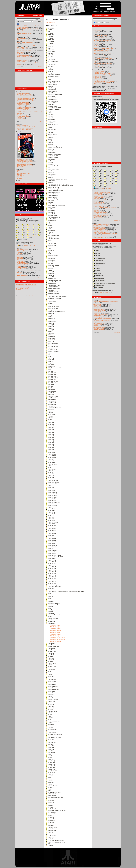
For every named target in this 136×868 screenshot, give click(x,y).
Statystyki (19, 290)
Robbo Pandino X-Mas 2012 (54, 557)
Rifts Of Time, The (52, 346)
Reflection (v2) (51, 245)
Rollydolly (49, 728)
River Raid (50, 371)
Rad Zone (49, 86)
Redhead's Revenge (52, 239)
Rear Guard (50, 201)
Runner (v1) (50, 817)
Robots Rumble (51, 668)
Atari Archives (20, 176)
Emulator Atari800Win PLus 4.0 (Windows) (28, 127)
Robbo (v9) (50, 449)
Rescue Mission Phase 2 (53, 285)
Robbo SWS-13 (51, 580)
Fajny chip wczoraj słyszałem (101, 51)
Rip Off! (49, 356)
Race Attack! (50, 60)
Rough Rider (50, 759)
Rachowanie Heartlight (53, 75)
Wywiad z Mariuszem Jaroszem (102, 192)
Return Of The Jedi (52, 308)
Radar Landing (51, 88)
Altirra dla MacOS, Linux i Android (102, 38)
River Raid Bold (51, 376)
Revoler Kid (50, 333)
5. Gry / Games (97, 76)
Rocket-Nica (50, 693)
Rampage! (49, 144)
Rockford (49, 698)
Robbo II (49, 507)
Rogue (48, 716)
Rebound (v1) (50, 211)
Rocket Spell (50, 691)
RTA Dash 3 (50, 37)
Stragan (95, 223)
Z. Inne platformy (99, 286)
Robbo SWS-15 (51, 583)
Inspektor (19, 274)
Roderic (49, 713)
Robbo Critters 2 (51, 494)
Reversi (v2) (50, 325)
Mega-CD (96, 61)
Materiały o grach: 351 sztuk (24, 164)
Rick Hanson (50, 336)
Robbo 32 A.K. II (51, 464)
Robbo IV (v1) (50, 512)
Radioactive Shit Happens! (54, 94)
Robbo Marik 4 (51, 542)
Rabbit (48, 48)
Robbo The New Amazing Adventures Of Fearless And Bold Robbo (65, 592)
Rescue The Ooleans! (53, 292)
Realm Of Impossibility (53, 192)
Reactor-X (49, 182)
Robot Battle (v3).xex (55, 634)
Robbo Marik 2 (51, 539)
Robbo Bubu (50, 491)
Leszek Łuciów (97, 206)
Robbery (49, 419)
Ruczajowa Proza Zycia (53, 792)
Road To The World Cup (53, 408)
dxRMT (95, 33)
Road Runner (50, 406)
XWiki (18, 172)
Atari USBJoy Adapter (99, 227)
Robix (48, 608)
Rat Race (49, 161)
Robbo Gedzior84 (51, 506)
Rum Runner (50, 804)
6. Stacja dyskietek (99, 263)
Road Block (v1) (51, 389)
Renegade (49, 262)
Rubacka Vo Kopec (52, 786)
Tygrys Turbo (97, 313)
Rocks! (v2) (50, 708)
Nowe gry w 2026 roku (23, 93)
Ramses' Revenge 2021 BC (54, 148)
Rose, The (49, 744)
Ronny (48, 741)
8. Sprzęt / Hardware (99, 80)
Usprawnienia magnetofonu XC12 (26, 98)
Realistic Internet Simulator (54, 191)
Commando (20, 256)
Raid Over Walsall (52, 103)
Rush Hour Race (51, 827)
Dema (107, 23)
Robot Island (50, 648)
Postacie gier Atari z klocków (24, 56)
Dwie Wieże (20, 269)
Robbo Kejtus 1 (51, 520)
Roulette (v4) (50, 766)
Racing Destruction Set (53, 81)
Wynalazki (95, 300)
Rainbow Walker (51, 121)
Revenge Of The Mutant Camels (55, 310)
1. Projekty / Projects (99, 71)
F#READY (96, 199)
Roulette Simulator (52, 771)
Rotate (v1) (50, 748)
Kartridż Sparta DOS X (23, 97)
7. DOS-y (96, 266)
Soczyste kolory (98, 325)
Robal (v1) (49, 416)
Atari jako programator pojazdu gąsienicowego (29, 45)
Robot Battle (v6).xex (55, 641)
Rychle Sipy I (50, 839)
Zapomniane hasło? (98, 12)
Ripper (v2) (50, 360)
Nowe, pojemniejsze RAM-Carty (102, 225)
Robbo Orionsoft (51, 550)
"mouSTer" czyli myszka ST (101, 226)
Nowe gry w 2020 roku (23, 102)
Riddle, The (50, 341)
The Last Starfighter (22, 267)
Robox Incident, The (52, 673)
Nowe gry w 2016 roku (23, 108)
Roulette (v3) (50, 764)
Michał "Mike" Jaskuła (99, 197)
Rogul (48, 719)
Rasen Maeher (51, 152)
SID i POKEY (97, 46)
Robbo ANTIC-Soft (52, 481)
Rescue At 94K (51, 278)
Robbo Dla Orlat (51, 497)
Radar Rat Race (51, 90)
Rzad (48, 844)
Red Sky (49, 229)
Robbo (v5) (50, 443)
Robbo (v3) (50, 439)
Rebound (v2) (50, 212)
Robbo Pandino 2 (51, 554)
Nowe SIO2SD (97, 307)
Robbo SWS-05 (51, 567)
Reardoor (49, 202)
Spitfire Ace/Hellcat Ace (23, 264)
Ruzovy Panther (51, 830)
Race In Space (51, 65)
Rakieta (49, 128)
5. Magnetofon (98, 261)
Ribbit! (49, 335)
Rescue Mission (51, 283)
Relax (48, 254)
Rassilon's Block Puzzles (54, 156)
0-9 (18, 225)
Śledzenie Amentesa (99, 205)
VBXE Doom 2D (98, 43)
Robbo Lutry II (51, 529)
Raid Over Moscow (52, 101)
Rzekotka (49, 845)
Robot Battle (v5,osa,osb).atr (57, 640)
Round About (50, 772)
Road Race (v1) (51, 398)
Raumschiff (50, 172)
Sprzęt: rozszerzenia (99, 230)
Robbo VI (49, 597)
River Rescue (50, 388)
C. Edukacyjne (98, 276)
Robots (49, 665)
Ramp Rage (50, 141)
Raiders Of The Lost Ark (53, 108)
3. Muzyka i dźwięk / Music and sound (103, 74)
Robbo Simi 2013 (51, 590)
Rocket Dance (51, 678)
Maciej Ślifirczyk (98, 214)
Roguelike (49, 718)
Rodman (49, 714)
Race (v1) (49, 55)
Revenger (49, 315)
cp (117, 171)
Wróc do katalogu (50, 23)
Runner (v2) (50, 819)
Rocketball (50, 695)
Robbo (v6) (50, 444)
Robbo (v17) (50, 436)
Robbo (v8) (50, 447)
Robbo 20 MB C (51, 457)
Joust (18, 255)
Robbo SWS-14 (51, 582)
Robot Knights (51, 651)
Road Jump (50, 394)
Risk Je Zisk (50, 365)
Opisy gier (19, 248)
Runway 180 (50, 822)
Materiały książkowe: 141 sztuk (25, 162)
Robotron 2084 (51, 663)
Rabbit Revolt (50, 51)
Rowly (48, 777)
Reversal (49, 317)
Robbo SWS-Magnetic (53, 585)
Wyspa (19, 265)
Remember (50, 257)
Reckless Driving (51, 219)
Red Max (49, 225)
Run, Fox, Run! (51, 812)
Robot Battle (50, 623)
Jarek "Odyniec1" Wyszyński (101, 215)
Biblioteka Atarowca (22, 132)
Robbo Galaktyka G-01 (53, 502)
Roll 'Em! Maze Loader (53, 721)
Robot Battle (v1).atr (55, 625)
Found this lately (98, 30)
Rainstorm (50, 123)
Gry (96, 23)
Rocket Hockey (51, 680)
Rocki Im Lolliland (52, 700)
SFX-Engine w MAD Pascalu (24, 94)
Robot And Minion (52, 618)
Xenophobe (20, 259)
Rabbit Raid (50, 50)
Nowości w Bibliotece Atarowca (25, 42)
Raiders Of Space (51, 106)
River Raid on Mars (52, 383)
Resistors (49, 295)
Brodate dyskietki (21, 59)
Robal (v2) (49, 418)
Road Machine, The (52, 396)
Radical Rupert (51, 93)
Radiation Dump (51, 91)
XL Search (20, 178)
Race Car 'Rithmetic (52, 61)
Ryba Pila (49, 832)
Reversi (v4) (50, 328)
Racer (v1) (49, 70)
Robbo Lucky (50, 524)
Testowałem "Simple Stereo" (101, 314)
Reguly (49, 252)
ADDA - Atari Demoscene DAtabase (102, 166)
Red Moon (49, 227)
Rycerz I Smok (51, 835)
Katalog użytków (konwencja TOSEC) (103, 291)
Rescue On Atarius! (52, 287)
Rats (48, 167)
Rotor (48, 754)
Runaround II (50, 814)
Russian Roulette (51, 829)
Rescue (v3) (50, 275)
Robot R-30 (50, 655)
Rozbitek (49, 781)
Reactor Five (50, 181)
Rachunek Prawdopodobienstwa (56, 78)
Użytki (102, 23)
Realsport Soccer (51, 197)
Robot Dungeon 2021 (52, 647)
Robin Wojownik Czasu (53, 605)
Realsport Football (52, 196)
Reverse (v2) (50, 320)
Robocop (49, 612)
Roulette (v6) (50, 769)
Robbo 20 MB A (51, 454)
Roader (49, 411)
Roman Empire (51, 733)
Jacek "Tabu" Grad (98, 211)
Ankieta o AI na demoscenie (24, 31)
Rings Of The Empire (52, 351)
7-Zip (30, 245)
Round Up (49, 774)
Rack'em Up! (50, 83)
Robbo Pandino (51, 552)
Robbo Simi (50, 588)
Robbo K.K (50, 515)
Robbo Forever (21, 260)
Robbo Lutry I (50, 527)
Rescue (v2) (50, 274)
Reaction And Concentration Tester (56, 179)
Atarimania (20, 174)
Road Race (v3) (51, 401)
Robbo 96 (49, 472)
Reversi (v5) (50, 330)
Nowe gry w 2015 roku (23, 110)
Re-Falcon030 (21, 49)
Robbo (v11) (50, 426)
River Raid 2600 (51, 373)
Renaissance (50, 260)
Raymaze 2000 (51, 174)
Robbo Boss (50, 489)
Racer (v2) (49, 71)
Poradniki (19, 92)
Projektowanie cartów (99, 311)
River (48, 370)
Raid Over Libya (51, 99)
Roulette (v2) (50, 762)
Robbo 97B (50, 476)
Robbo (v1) (50, 423)
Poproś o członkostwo (110, 12)
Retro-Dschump (51, 302)
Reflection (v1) (51, 244)
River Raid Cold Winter (53, 378)
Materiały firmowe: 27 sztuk (24, 163)
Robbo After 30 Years (53, 484)
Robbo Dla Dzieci (51, 496)
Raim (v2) (49, 118)
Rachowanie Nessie (52, 76)
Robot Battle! (50, 643)
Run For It (49, 807)
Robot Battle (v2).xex (55, 630)
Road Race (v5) (51, 404)
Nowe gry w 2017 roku (23, 105)
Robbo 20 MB (50, 452)
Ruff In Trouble (51, 796)
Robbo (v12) (50, 428)
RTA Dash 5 (50, 40)
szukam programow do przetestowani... (104, 48)
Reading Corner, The (52, 187)
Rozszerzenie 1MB (98, 316)
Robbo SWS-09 (51, 573)
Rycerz (49, 834)
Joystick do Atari (98, 312)
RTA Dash (49, 33)
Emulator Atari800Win (23, 126)
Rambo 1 (49, 136)
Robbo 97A (50, 474)
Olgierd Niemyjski (98, 218)
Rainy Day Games (52, 124)
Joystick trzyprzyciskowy (100, 317)
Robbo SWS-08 (51, 572)
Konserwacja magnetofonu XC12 (26, 101)
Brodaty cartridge (21, 39)
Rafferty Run (50, 96)
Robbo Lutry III (51, 530)
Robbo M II (50, 535)
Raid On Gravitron (52, 98)
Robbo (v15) (50, 433)
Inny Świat (20, 273)
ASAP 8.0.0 (20, 54)
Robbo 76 (49, 471)
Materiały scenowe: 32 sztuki (24, 160)
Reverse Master (51, 322)
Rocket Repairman (52, 686)
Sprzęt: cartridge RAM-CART (101, 232)
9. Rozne (96, 271)
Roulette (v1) (50, 761)
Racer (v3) (49, 73)
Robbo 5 (49, 467)
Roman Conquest (51, 731)
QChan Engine (21, 119)
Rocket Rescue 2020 (52, 690)
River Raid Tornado (52, 381)
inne (29, 238)
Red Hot (49, 224)
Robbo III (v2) (50, 510)
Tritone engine (21, 117)
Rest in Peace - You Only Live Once (56, 297)
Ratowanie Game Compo (54, 166)
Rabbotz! (49, 53)
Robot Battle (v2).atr (55, 629)
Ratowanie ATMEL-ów (99, 309)
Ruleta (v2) (50, 802)
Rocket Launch (51, 681)
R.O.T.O (49, 30)
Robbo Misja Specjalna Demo (55, 547)
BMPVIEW (20, 114)
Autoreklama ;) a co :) (99, 56)
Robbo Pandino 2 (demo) (54, 555)
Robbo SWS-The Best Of (53, 587)
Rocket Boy (50, 676)
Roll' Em (49, 723)
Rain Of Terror (51, 119)
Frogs (18, 252)
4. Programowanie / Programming (102, 75)
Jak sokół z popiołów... (23, 55)
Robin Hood (50, 602)
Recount (49, 222)
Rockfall (49, 696)
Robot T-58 (50, 658)
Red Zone (49, 232)
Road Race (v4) (51, 403)
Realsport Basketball (52, 194)
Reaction (49, 177)
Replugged (50, 267)
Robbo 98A (50, 477)
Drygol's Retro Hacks (22, 177)
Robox (48, 671)
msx (112, 178)
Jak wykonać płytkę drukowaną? (102, 321)
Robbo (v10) (50, 424)
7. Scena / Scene (98, 79)
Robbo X (49, 598)
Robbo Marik (50, 537)
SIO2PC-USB (97, 305)
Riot (48, 355)
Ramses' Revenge (52, 146)
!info (106, 176)
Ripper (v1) (50, 358)
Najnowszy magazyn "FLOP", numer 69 (27, 28)
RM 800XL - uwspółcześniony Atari (103, 40)
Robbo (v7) (50, 446)
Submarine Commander (23, 251)
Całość (20, 245)
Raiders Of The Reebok (53, 109)
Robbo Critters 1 (51, 492)
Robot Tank (50, 660)
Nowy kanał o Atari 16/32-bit (24, 33)
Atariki (19, 171)
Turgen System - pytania (100, 66)
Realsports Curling (52, 199)
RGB (48, 32)
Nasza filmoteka (21, 62)
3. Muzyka (97, 256)
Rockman (49, 703)
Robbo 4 (49, 466)
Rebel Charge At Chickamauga (55, 206)
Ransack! (49, 151)
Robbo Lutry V (51, 534)
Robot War (50, 661)
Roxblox (49, 779)
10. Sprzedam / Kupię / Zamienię (102, 83)
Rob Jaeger (97, 210)
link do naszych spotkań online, (102, 98)
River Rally (50, 384)
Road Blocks (50, 393)
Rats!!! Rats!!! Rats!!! (53, 169)
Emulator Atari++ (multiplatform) (25, 128)
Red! (48, 234)
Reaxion (49, 204)
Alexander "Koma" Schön (100, 213)
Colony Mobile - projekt (22, 288)
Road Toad (50, 409)
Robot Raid (50, 656)
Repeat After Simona (52, 265)
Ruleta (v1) (50, 801)
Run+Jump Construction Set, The (56, 811)
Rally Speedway (51, 129)
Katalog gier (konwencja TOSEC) (25, 243)
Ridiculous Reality (52, 343)
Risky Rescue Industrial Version (56, 368)
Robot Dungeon (51, 645)
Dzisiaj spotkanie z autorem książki (26, 40)
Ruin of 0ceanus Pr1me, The (54, 797)
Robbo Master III (51, 545)
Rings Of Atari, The (52, 350)
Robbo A (49, 479)
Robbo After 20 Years (53, 482)
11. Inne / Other (98, 84)
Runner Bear (50, 820)
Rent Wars (50, 264)
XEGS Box (96, 326)
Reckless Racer (51, 221)
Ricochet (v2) (50, 340)
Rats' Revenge (51, 171)
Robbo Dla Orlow (51, 499)
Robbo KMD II (50, 519)
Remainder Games (52, 255)
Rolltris (49, 726)
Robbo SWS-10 (51, 575)
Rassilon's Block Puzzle (53, 154)
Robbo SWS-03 (51, 563)
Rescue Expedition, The (53, 280)
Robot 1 (49, 616)
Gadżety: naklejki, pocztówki (101, 231)
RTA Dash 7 (50, 43)
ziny (106, 186)
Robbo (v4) (50, 441)
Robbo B (49, 486)
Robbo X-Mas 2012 (52, 600)
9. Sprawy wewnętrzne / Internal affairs (104, 81)
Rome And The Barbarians (54, 734)
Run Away (49, 806)
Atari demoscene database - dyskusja (26, 286)
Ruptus (49, 824)
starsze (41, 121)
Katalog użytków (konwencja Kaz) (102, 244)
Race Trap (49, 66)
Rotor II (49, 756)
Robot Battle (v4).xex (55, 636)
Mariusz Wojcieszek (99, 202)
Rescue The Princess (53, 293)
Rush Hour (50, 825)
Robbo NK (50, 549)
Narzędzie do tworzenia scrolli (25, 96)
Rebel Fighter (50, 207)
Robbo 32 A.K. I (51, 462)
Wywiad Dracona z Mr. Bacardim (102, 194)
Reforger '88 (50, 250)
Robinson (49, 607)
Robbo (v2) (50, 438)
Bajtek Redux (20, 167)
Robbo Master (51, 544)
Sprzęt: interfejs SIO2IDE (100, 236)
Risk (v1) (49, 361)
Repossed (49, 269)
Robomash (50, 613)
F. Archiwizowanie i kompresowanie (104, 283)
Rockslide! (50, 709)
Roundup (49, 776)
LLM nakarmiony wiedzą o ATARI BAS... (104, 58)
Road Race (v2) (51, 399)
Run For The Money (52, 809)
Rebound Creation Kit (53, 217)
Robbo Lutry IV (51, 532)
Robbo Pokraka (51, 559)
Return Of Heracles (52, 305)
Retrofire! (49, 303)
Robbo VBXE (50, 595)
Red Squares (50, 230)
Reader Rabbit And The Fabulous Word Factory (60, 186)
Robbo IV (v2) (50, 514)
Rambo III (49, 138)
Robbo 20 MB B (51, 456)
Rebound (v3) (50, 214)
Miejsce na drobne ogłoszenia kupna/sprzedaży (106, 233)
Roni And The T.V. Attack (53, 738)
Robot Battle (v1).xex (55, 627)
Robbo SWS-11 (51, 577)
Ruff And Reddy (51, 794)
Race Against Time (52, 58)
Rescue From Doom (52, 282)
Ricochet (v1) (50, 338)
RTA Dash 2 (50, 35)
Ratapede (49, 162)
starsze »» (41, 67)
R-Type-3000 (50, 28)
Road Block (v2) (51, 391)
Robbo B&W (50, 487)
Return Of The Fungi (52, 307)
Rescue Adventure (52, 277)
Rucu (48, 791)
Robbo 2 (49, 451)
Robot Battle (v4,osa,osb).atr (57, 638)
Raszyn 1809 (50, 159)
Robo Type (50, 610)
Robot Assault (51, 620)
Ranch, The (50, 149)
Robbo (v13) (50, 429)
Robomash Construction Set (55, 615)
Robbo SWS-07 (51, 570)
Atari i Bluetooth (98, 304)
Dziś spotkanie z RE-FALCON (25, 50)
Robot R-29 (50, 653)
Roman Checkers (51, 729)
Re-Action (49, 176)
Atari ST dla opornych (23, 115)
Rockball (49, 675)
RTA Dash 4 (50, 38)
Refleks (49, 247)
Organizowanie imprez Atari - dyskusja (26, 284)
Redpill (49, 240)
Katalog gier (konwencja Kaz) (24, 218)
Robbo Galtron (51, 504)
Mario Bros (20, 257)
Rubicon (49, 789)
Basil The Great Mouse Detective (26, 270)
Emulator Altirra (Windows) (24, 129)
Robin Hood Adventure (53, 603)
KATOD (95, 201)
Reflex (48, 249)
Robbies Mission (51, 421)
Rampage (49, 143)
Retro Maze (50, 300)
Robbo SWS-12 (51, 578)
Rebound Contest (52, 216)
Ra (47, 45)
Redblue (49, 237)
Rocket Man (50, 683)
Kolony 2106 (20, 261)
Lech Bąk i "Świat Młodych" (101, 196)
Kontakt (18, 181)
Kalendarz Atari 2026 (22, 60)
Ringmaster (50, 348)
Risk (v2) (49, 363)
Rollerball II (50, 724)
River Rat (49, 386)
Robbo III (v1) (50, 509)
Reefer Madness (51, 242)
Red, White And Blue (52, 235)
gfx (117, 173)
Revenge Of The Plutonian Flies (55, 312)
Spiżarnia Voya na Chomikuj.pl (25, 165)
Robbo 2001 (50, 459)
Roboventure (50, 670)
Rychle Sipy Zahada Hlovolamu (55, 842)
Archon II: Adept (21, 262)
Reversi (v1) (50, 323)
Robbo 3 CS (50, 461)
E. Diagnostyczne (99, 281)
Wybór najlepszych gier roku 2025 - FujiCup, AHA (30, 36)
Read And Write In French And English (57, 184)
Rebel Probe (50, 209)
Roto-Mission (50, 753)
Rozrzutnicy (50, 782)
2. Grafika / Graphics (99, 72)
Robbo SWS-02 (51, 562)
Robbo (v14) (50, 431)
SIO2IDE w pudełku (99, 328)
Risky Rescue (50, 366)
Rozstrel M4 (50, 784)
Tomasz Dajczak (98, 195)
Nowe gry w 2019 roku (23, 103)
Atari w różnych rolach (99, 327)
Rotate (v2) (50, 749)
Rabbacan (49, 46)
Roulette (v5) (50, 767)
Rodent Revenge (51, 711)
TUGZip (33, 245)
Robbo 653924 (51, 469)
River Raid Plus (51, 380)
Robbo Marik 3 (51, 540)
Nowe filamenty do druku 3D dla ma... (103, 63)
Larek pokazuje (21, 106)
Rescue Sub (50, 290)
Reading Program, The (53, 189)
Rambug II (49, 139)
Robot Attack (50, 621)
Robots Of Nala (51, 666)
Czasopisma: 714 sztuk (23, 159)
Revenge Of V (50, 313)
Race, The (49, 68)
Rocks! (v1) (50, 706)
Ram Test (49, 133)
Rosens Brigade (51, 746)
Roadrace (49, 413)
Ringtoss (49, 353)
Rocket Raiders (51, 685)
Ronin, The (50, 739)
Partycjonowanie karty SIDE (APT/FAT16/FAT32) (30, 111)
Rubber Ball (50, 787)
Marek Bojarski (97, 216)
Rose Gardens (51, 743)
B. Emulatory (98, 273)
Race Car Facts (51, 63)
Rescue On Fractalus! (53, 288)
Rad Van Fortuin (51, 85)
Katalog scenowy (97, 169)
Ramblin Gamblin (51, 134)
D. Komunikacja (98, 278)
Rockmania (50, 704)
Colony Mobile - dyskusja (23, 287)
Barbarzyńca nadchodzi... (24, 48)
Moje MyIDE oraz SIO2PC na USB (102, 318)
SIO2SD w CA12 (98, 308)
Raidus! (49, 111)
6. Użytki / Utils (97, 77)
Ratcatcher (50, 164)
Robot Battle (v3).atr (55, 632)
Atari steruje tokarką (99, 330)
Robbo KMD (50, 517)
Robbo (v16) (50, 434)
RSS (40, 21)
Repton (49, 270)
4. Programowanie (99, 258)
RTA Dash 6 (50, 41)
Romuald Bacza (98, 204)
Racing (49, 80)
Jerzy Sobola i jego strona (100, 35)
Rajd (48, 126)
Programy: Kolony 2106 (100, 228)
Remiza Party (50, 259)
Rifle (48, 345)
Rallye (48, 131)
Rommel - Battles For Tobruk (55, 736)
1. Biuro (96, 251)
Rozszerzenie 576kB (99, 323)
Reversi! (49, 331)
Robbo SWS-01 (51, 560)
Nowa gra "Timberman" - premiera (102, 53)
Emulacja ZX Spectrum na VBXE (25, 107)
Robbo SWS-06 (51, 568)
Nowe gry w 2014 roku (23, 116)
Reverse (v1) (50, 318)
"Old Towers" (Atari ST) (23, 250)
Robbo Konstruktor (52, 522)
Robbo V (49, 593)
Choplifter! (20, 253)
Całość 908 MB (98, 288)
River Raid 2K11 (51, 375)
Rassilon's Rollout (52, 157)
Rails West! (50, 114)
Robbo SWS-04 (51, 565)
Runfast (49, 816)
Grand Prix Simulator (22, 275)
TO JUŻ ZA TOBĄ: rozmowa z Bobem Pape (105, 208)
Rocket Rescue (51, 688)
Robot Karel (50, 650)
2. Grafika (97, 253)
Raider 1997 (50, 104)
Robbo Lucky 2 (51, 525)
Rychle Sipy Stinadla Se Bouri (55, 840)
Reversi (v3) (50, 327)
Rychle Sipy (50, 837)
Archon (19, 266)
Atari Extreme (21, 53)
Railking (49, 113)
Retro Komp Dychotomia (53, 298)
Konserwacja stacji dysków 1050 (25, 100)
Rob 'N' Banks (51, 414)
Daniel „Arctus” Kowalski (100, 200)
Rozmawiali (96, 191)
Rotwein (49, 757)
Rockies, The (50, 701)
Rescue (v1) (50, 272)
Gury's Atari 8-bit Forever (23, 173)
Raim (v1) (49, 116)
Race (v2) (49, 56)
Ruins (48, 799)
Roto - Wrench (51, 751)
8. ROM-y (96, 268)
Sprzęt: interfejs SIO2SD (100, 237)
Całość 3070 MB (22, 240)
